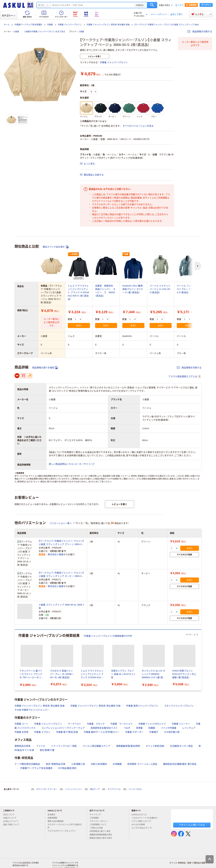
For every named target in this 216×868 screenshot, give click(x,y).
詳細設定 (140, 5)
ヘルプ (180, 5)
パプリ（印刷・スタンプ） (143, 805)
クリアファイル (114, 773)
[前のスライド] (15, 644)
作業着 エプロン (42, 716)
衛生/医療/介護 (47, 734)
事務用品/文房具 (23, 730)
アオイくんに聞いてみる (192, 809)
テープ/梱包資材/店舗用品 (27, 748)
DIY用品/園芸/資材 (67, 752)
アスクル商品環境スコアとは (185, 377)
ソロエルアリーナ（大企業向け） (146, 802)
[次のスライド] (201, 644)
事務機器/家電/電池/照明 (128, 730)
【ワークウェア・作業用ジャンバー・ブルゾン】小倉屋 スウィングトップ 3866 (166, 25)
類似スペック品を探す (56, 247)
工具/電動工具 (78, 748)
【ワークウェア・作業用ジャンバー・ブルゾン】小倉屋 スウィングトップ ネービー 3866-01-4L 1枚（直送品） (61, 567)
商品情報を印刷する (200, 32)
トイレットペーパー (74, 773)
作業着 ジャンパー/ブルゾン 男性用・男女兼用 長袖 (108, 25)
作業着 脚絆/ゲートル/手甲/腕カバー (102, 716)
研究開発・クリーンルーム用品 (142, 748)
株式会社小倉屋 (56, 555)
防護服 (152, 712)
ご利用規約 (95, 802)
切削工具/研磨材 (99, 748)
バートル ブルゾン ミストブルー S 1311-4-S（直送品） (188, 289)
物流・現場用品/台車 (56, 748)
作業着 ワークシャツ (122, 707)
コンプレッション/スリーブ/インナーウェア (63, 712)
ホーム (7, 25)
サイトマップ (95, 798)
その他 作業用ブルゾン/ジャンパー (32, 694)
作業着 (50, 25)
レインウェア (189, 712)
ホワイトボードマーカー (47, 773)
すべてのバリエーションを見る (138, 126)
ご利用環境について (99, 808)
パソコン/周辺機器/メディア (96, 730)
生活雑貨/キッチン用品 (181, 730)
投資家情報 (54, 802)
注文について (10, 798)
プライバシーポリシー (100, 805)
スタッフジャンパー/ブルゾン (179, 689)
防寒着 (139, 712)
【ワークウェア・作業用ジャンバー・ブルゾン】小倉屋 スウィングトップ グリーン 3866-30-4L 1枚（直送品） (61, 543)
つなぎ (127, 712)
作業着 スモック (96, 707)
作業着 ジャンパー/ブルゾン (70, 25)
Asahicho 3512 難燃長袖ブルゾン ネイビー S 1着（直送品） (133, 289)
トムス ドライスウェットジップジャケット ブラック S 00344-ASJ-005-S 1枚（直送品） (79, 292)
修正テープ (95, 773)
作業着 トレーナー (181, 707)
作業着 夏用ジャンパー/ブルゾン (142, 689)
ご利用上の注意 (97, 812)
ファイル (41, 730)
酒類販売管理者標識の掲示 (102, 818)
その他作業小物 (172, 716)
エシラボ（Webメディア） (143, 812)
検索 (152, 5)
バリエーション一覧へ (61, 523)
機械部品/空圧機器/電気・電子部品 (180, 748)
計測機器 (117, 748)
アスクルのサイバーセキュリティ (63, 815)
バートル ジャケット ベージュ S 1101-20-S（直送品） (160, 289)
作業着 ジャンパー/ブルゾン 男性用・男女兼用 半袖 (95, 689)
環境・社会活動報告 (57, 805)
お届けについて (11, 802)
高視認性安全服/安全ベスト (104, 712)
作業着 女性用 (21, 716)
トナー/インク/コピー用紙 (64, 730)
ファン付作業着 (169, 712)
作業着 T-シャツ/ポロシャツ (152, 707)
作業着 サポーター (134, 716)
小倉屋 (16, 32)
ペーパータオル (135, 773)
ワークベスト (74, 707)
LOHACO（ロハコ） (141, 798)
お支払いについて (12, 805)
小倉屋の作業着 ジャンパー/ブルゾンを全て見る (45, 32)
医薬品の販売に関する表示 (102, 822)
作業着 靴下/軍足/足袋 (67, 716)
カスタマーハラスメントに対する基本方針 (65, 810)
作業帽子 (154, 716)
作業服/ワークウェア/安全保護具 (28, 25)
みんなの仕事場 (139, 808)
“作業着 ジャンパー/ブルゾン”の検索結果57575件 (108, 620)
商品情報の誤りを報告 (45, 368)
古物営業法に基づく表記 (101, 815)
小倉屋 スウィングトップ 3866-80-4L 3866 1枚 (61, 590)
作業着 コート (21, 707)
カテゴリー (8, 16)
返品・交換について (12, 808)
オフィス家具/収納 (155, 730)
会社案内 (53, 798)
